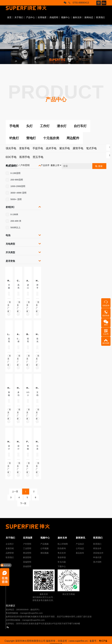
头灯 (29, 126)
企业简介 (10, 544)
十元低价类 (51, 138)
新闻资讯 (80, 538)
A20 (28, 281)
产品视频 (44, 544)
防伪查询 (62, 548)
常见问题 (62, 562)
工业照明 (27, 548)
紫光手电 (65, 148)
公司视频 (44, 548)
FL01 (29, 442)
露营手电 (78, 148)
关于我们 (19, 17)
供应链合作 (98, 553)
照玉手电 (38, 157)
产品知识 (80, 544)
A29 (19, 334)
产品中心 (30, 17)
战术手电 (51, 148)
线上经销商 (63, 544)
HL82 (39, 281)
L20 (9, 334)
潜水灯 (62, 126)
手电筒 (14, 126)
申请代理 (97, 557)
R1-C (10, 281)
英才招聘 (97, 562)
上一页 (15, 491)
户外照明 (27, 544)
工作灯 (45, 126)
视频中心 (65, 17)
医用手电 (25, 157)
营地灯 (31, 138)
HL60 (29, 388)
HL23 (20, 388)
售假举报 (62, 557)
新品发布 (80, 553)
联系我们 (100, 17)
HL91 (39, 334)
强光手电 (11, 148)
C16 (19, 281)
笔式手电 (91, 148)
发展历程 (10, 548)
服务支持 (77, 17)
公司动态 (80, 548)
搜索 (100, 166)
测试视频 (44, 553)
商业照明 (27, 553)
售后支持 (62, 553)
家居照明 (27, 557)
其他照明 (27, 566)
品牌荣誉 (10, 553)
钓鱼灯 (14, 138)
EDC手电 (11, 157)
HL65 (39, 388)
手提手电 (38, 148)
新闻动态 (89, 17)
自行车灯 (80, 126)
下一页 (23, 503)
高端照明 (54, 17)
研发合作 (97, 548)
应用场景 (42, 17)
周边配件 (73, 138)
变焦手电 (24, 148)
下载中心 (62, 566)
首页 (9, 17)
